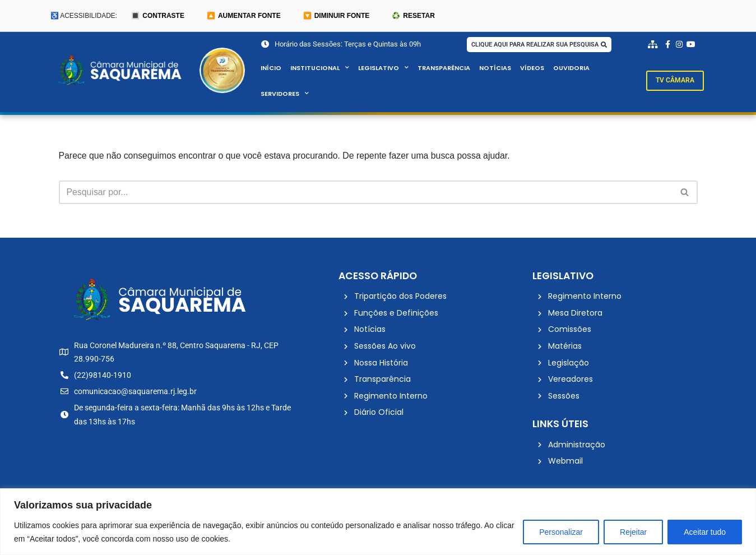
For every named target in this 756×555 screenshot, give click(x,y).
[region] (378, 522)
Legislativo (383, 68)
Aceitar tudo (705, 532)
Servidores (285, 94)
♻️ (413, 16)
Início (271, 68)
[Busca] (366, 193)
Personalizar (561, 532)
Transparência (444, 68)
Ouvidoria (572, 68)
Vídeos (532, 68)
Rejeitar (633, 532)
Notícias (495, 68)
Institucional (320, 68)
